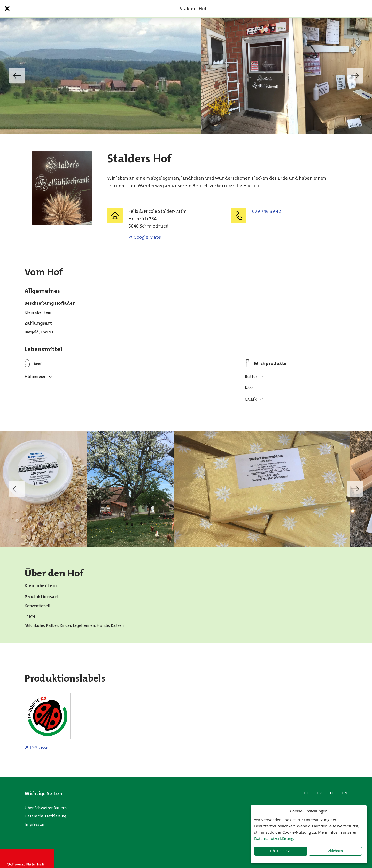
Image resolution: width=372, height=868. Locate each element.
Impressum (35, 824)
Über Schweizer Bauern (46, 808)
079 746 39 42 (267, 211)
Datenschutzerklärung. (274, 838)
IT (332, 793)
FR (319, 793)
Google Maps (147, 237)
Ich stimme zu (281, 851)
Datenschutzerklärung (45, 816)
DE (306, 793)
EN (345, 793)
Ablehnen (335, 851)
